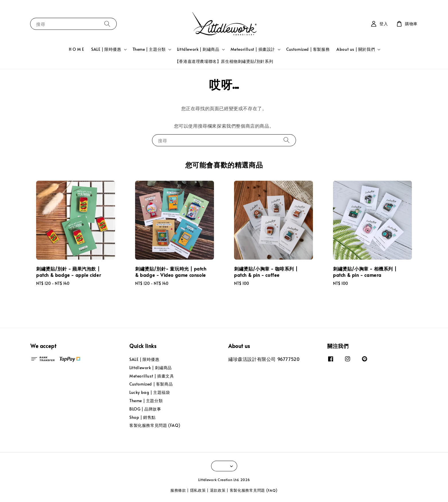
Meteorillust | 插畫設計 (253, 49)
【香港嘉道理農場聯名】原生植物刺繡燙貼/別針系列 (224, 61)
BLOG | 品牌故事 (145, 409)
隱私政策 (198, 490)
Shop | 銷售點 (143, 417)
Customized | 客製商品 (151, 384)
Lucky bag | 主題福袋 (150, 392)
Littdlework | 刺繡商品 (198, 49)
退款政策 (218, 490)
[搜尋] (107, 24)
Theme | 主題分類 (149, 49)
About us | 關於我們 (356, 49)
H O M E (77, 49)
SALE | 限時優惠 (106, 49)
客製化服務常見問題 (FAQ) (155, 425)
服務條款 (178, 490)
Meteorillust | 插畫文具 (152, 376)
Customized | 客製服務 (308, 49)
